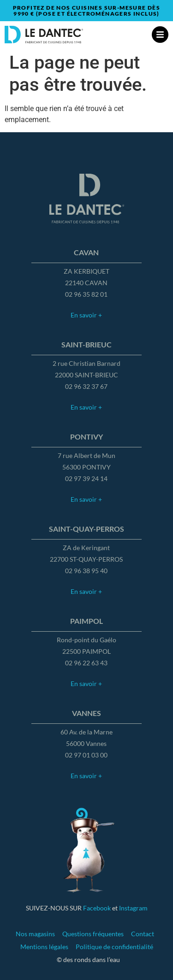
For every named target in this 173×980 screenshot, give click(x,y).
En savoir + (86, 315)
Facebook (97, 908)
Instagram (133, 908)
